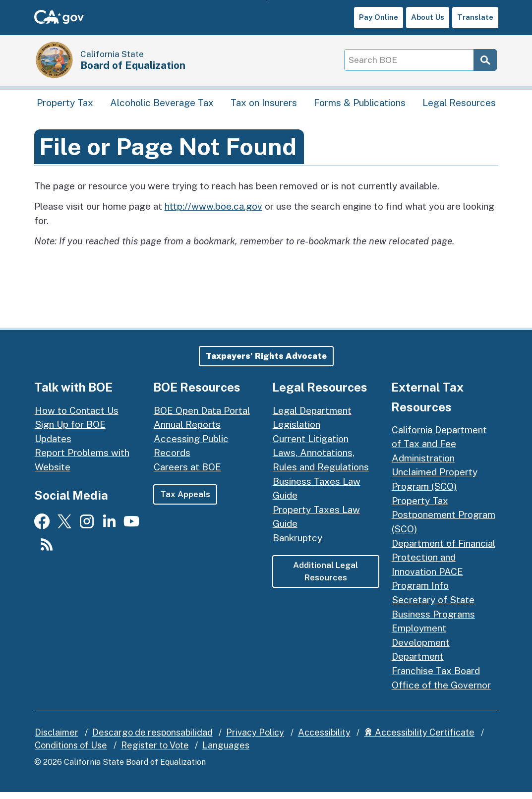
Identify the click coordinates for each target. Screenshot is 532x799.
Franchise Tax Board (436, 678)
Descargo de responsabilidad (152, 739)
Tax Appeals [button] (185, 501)
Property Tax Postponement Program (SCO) (443, 522)
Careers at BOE (187, 474)
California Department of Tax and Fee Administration (439, 451)
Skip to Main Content (266, 0)
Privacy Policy (255, 739)
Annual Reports (187, 431)
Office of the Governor (441, 692)
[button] (266, 363)
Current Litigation (311, 446)
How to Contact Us (77, 417)
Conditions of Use (71, 752)
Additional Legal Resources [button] (325, 578)
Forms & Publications (360, 107)
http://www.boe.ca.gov (213, 213)
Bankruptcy (297, 545)
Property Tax (65, 107)
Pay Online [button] (379, 17)
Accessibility (324, 739)
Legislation (296, 431)
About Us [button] (428, 17)
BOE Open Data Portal (202, 417)
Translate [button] (475, 17)
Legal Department (312, 417)
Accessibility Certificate (419, 739)
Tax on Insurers (264, 107)
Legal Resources (459, 107)
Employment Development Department (421, 649)
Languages (226, 752)
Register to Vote (155, 752)
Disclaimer (57, 739)
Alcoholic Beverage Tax (162, 107)
